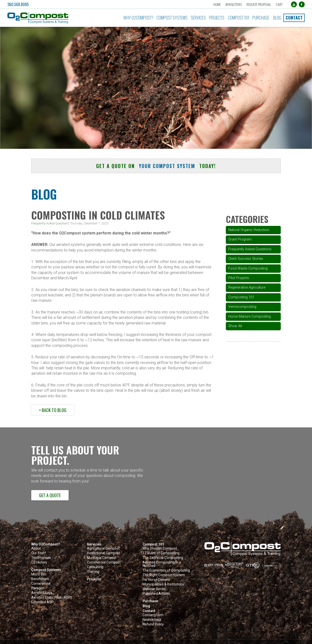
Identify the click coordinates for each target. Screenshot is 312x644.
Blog (277, 18)
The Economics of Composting (166, 570)
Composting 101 (241, 297)
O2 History (39, 562)
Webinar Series (154, 589)
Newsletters (234, 4)
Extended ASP (42, 602)
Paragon (38, 588)
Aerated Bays (42, 593)
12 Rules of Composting (161, 553)
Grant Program (240, 239)
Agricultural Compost (103, 548)
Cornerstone (41, 584)
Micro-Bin (39, 574)
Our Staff (39, 553)
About (36, 548)
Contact (294, 18)
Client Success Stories (246, 259)
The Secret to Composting (163, 558)
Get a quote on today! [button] (156, 166)
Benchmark (40, 579)
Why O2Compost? (138, 18)
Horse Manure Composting (250, 317)
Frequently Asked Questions (50, 223)
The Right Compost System (164, 575)
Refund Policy (153, 624)
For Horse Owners (156, 580)
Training (93, 572)
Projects (217, 18)
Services (198, 18)
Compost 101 (239, 18)
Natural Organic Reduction (249, 230)
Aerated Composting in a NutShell (162, 564)
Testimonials (41, 558)
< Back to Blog (53, 410)
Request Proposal (259, 4)
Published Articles (156, 594)
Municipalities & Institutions (163, 584)
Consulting (95, 567)
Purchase (261, 18)
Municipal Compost (102, 558)
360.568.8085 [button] (18, 4)
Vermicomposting (242, 307)
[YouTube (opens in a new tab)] (294, 4)
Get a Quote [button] (50, 495)
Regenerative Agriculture (247, 287)
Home (217, 4)
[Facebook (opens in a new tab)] (302, 4)
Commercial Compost (104, 562)
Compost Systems (172, 18)
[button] (53, 18)
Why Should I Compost (160, 548)
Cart (279, 4)
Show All (235, 326)
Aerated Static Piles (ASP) (52, 598)
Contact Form (153, 615)
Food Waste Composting (248, 268)
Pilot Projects (239, 278)
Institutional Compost (103, 553)
